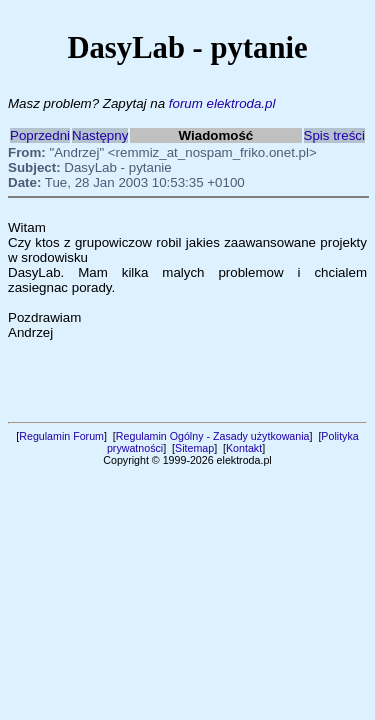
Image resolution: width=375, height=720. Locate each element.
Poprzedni (40, 135)
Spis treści (334, 135)
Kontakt (244, 448)
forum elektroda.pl (222, 103)
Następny (100, 135)
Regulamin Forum (61, 436)
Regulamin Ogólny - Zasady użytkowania (213, 436)
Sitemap (194, 448)
